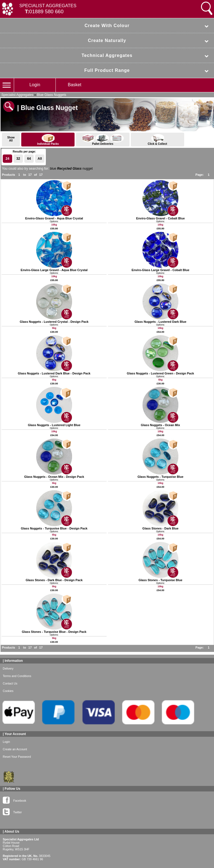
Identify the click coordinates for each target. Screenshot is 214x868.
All (40, 159)
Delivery (8, 668)
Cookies (8, 691)
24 (7, 159)
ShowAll (11, 139)
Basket (75, 85)
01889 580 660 (47, 11)
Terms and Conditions (17, 676)
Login (35, 85)
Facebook (14, 799)
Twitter (12, 811)
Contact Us (10, 683)
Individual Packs (48, 140)
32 (18, 159)
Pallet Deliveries (103, 140)
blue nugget (71, 169)
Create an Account (15, 749)
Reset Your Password (17, 757)
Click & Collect (158, 140)
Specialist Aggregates (17, 95)
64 (29, 159)
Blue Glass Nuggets (52, 95)
